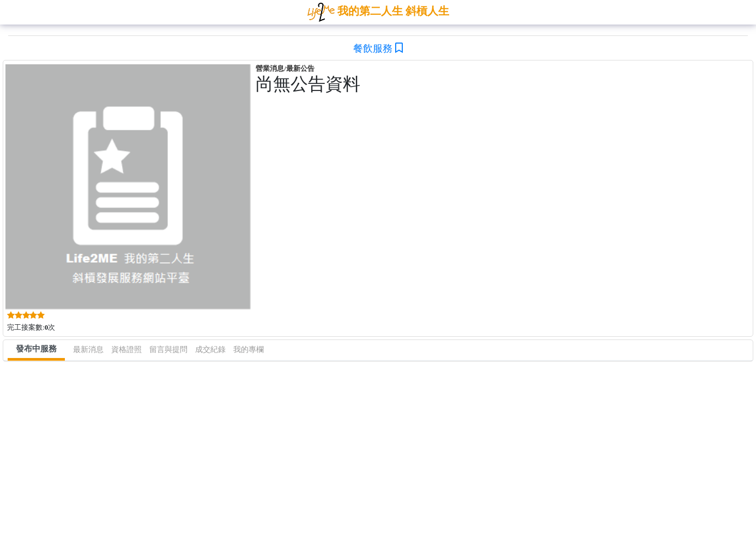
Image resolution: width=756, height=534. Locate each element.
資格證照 (126, 350)
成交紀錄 (210, 350)
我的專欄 (249, 350)
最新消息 (88, 350)
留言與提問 (168, 350)
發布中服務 (36, 349)
